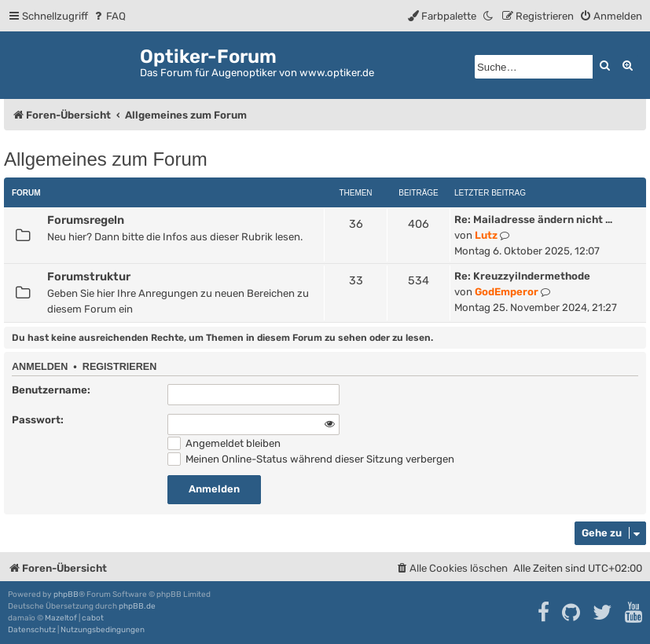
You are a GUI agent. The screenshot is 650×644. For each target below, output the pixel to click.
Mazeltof (61, 618)
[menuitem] (109, 16)
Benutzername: (51, 390)
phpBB (66, 595)
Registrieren (119, 367)
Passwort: (38, 420)
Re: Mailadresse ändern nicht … (533, 220)
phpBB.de (137, 606)
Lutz (486, 235)
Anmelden (40, 367)
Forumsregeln (86, 220)
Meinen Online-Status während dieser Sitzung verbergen (311, 459)
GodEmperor (507, 292)
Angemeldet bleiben (224, 443)
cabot (93, 618)
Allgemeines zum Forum (106, 159)
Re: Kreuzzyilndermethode (522, 276)
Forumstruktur (89, 276)
